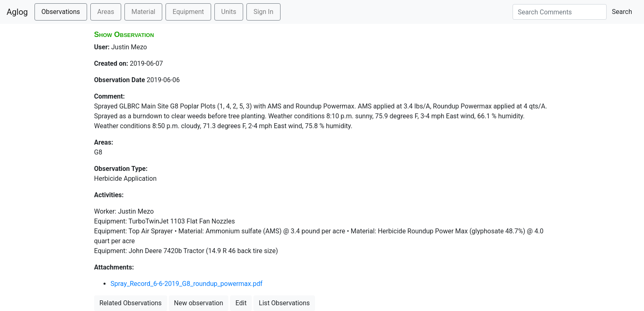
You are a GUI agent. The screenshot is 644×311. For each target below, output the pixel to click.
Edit (241, 303)
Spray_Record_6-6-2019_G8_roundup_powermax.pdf (186, 284)
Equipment (188, 12)
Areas (106, 12)
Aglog (17, 12)
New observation (199, 303)
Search (622, 12)
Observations (61, 12)
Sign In (263, 12)
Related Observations (131, 303)
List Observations (284, 303)
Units (229, 12)
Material (143, 12)
